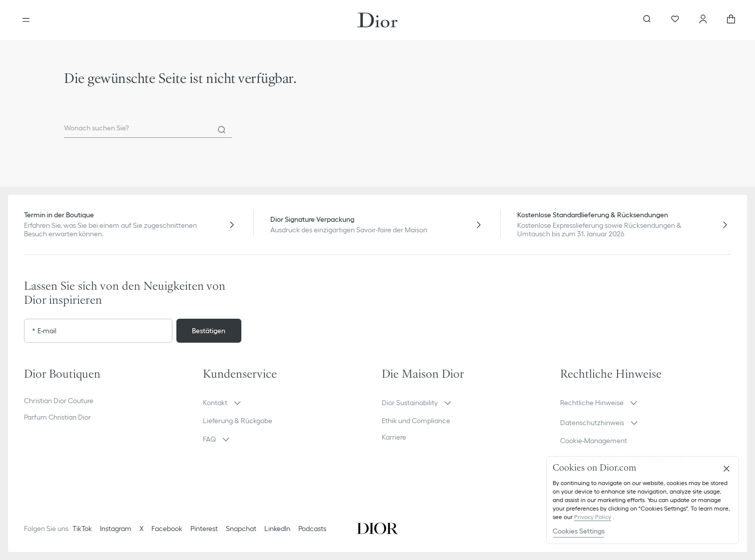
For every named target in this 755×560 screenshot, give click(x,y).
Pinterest (204, 529)
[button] (288, 403)
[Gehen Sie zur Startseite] (377, 20)
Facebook (167, 529)
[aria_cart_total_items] (731, 20)
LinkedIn (277, 529)
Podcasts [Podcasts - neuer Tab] (312, 529)
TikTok (82, 529)
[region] (643, 500)
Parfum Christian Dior (57, 417)
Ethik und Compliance (416, 421)
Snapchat (241, 529)
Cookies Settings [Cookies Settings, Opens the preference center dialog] (579, 531)
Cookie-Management (594, 441)
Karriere (394, 437)
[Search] (222, 130)
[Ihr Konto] (703, 20)
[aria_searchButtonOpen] (647, 20)
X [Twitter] (141, 529)
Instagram (116, 529)
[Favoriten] (675, 20)
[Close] (727, 469)
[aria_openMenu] (26, 20)
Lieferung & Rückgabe (238, 421)
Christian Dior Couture (59, 401)
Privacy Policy (593, 517)
